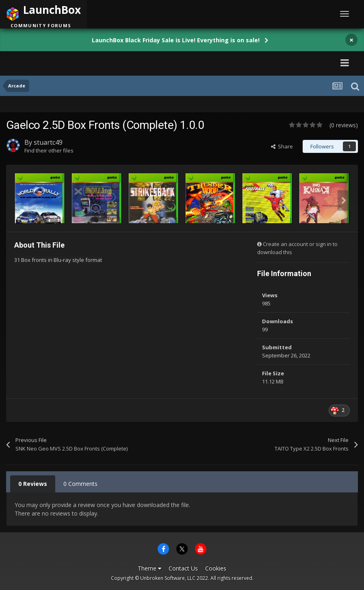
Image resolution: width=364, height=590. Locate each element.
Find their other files (49, 150)
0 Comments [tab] (80, 484)
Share (282, 146)
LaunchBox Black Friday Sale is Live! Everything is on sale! (176, 40)
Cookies (216, 568)
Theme (149, 568)
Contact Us (183, 568)
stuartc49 (48, 142)
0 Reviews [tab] (33, 484)
